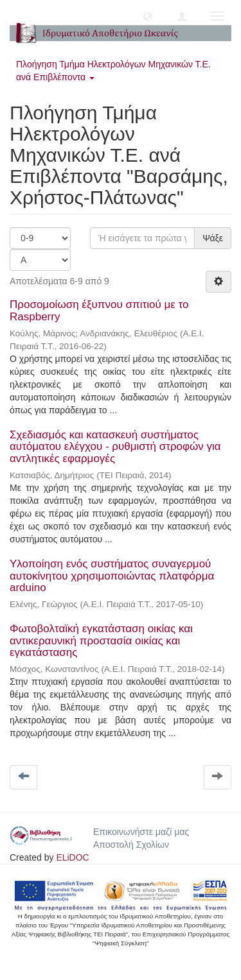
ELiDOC (72, 857)
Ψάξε (213, 238)
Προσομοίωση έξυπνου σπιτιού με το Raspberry (99, 311)
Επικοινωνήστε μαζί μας (141, 832)
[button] (148, 16)
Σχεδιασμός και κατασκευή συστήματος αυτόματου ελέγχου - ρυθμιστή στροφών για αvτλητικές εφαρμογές (115, 447)
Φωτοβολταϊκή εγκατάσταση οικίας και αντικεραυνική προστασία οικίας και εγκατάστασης (101, 640)
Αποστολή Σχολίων (131, 845)
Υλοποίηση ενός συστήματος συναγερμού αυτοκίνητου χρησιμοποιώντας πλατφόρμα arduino (112, 576)
